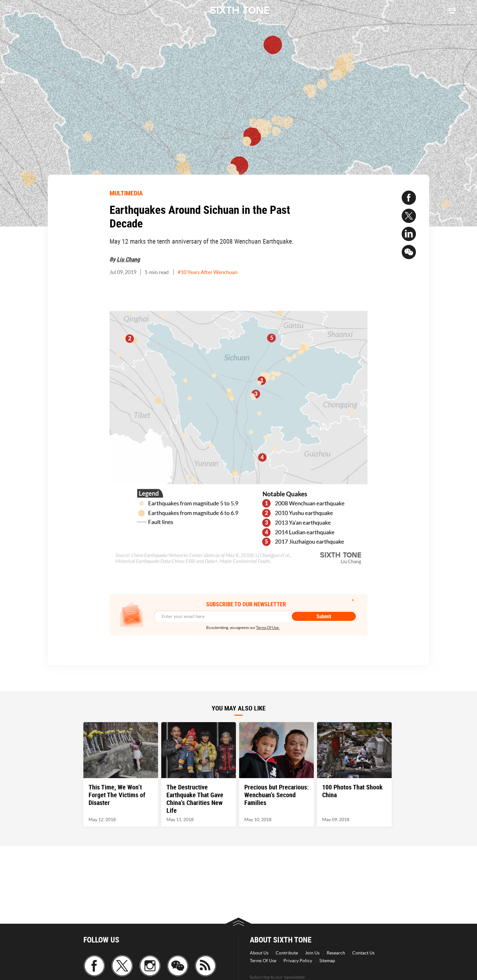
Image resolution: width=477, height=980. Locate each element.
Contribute (287, 953)
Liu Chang (128, 259)
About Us (259, 953)
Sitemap (327, 961)
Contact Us (363, 953)
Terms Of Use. (268, 628)
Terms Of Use (263, 961)
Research (336, 953)
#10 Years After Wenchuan (208, 272)
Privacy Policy (298, 961)
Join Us (312, 953)
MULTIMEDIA (126, 193)
